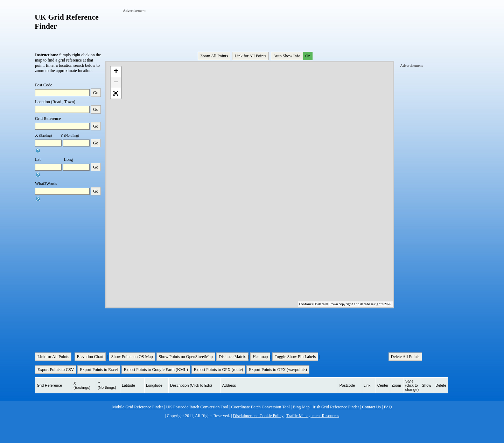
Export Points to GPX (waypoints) (278, 370)
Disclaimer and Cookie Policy (258, 416)
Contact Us (371, 407)
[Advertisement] (250, 29)
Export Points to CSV (56, 370)
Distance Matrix (232, 357)
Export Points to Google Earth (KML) (156, 370)
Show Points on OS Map (132, 357)
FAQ (388, 407)
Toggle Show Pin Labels (295, 357)
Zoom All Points (214, 56)
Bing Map (301, 407)
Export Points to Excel (99, 370)
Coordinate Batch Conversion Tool (261, 407)
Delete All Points (405, 357)
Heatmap (260, 357)
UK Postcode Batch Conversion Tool (197, 407)
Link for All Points (250, 56)
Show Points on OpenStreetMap (186, 357)
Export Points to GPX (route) (219, 370)
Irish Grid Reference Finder (336, 407)
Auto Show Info (292, 56)
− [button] (116, 83)
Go (96, 93)
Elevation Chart (90, 357)
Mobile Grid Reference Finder (138, 407)
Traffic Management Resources (313, 416)
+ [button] (116, 72)
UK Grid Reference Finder (67, 22)
